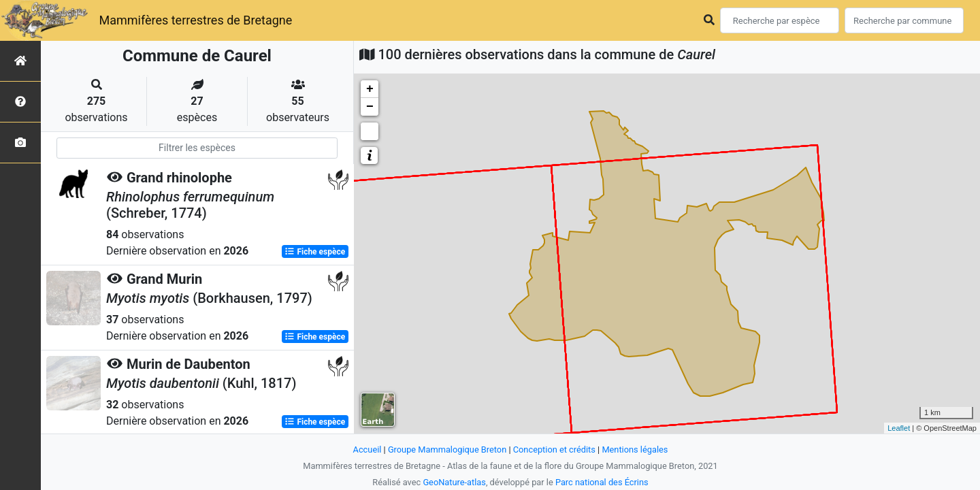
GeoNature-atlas (454, 482)
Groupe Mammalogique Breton (447, 450)
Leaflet (899, 428)
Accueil (367, 450)
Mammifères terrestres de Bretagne (195, 20)
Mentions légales (635, 450)
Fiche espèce (315, 252)
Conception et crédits (554, 450)
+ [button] (370, 89)
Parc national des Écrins (602, 482)
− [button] (370, 107)
